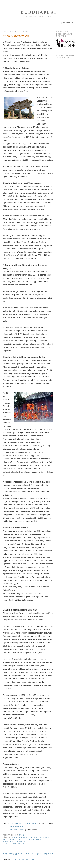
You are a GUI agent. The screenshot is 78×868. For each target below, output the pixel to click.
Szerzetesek (9, 842)
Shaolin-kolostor (17, 830)
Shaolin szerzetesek (16, 36)
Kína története (16, 826)
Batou (14, 837)
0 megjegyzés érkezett (16, 844)
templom (21, 842)
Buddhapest (39, 12)
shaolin (7, 839)
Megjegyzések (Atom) (25, 859)
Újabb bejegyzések (45, 853)
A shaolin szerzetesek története (24, 823)
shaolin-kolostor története (27, 839)
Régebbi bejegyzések (13, 853)
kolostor (48, 837)
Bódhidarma (24, 837)
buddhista (36, 837)
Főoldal (29, 853)
